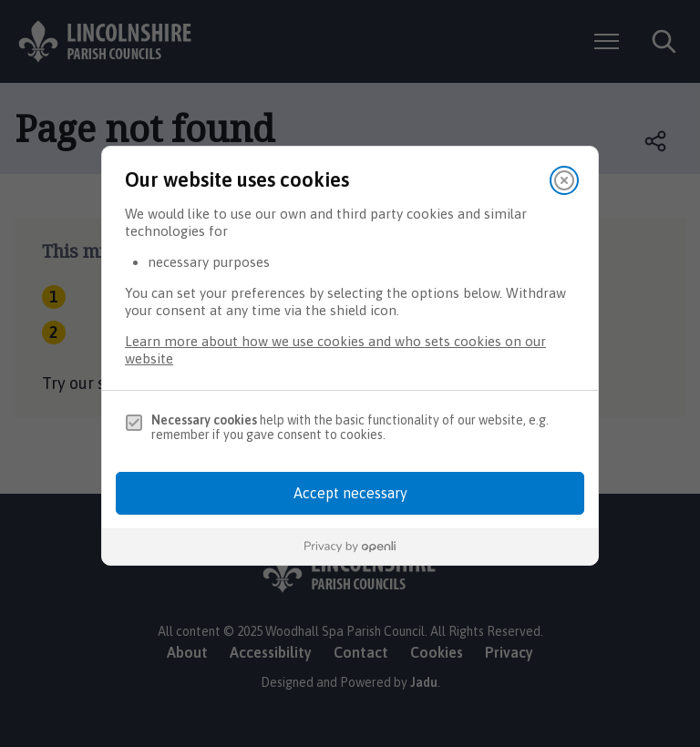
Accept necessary (350, 493)
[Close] (564, 180)
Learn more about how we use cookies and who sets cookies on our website (335, 350)
